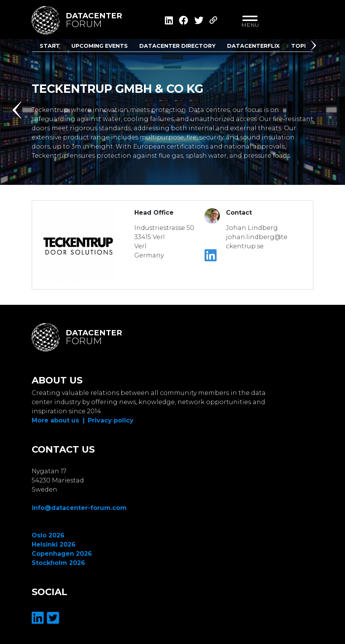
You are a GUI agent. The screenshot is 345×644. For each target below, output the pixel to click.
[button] (315, 47)
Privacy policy (111, 420)
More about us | (58, 420)
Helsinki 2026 (54, 544)
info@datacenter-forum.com (79, 508)
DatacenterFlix (253, 46)
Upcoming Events (100, 46)
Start (50, 46)
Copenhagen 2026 (62, 554)
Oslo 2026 (48, 535)
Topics (302, 46)
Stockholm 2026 (58, 563)
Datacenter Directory (177, 46)
